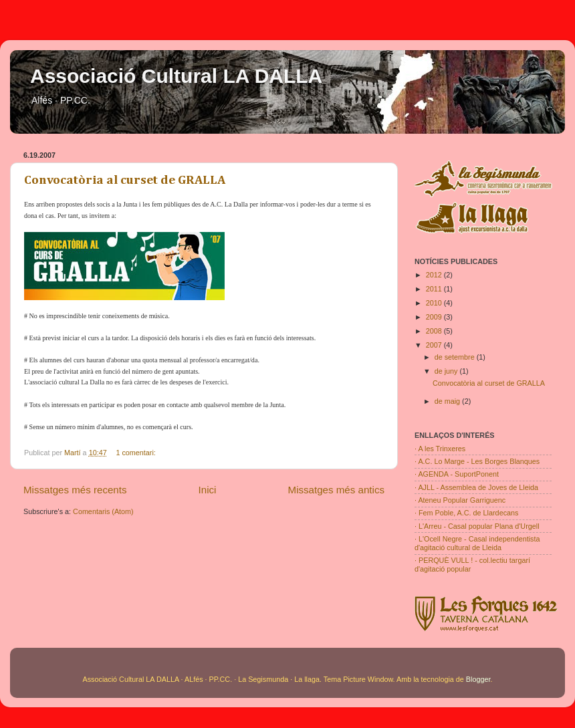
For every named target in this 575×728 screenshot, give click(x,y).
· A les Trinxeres (440, 449)
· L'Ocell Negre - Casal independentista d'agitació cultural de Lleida (477, 543)
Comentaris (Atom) (103, 511)
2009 (435, 317)
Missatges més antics (336, 490)
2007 (435, 345)
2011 (435, 289)
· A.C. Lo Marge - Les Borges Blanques (477, 461)
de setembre (456, 357)
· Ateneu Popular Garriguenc (460, 500)
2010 (435, 303)
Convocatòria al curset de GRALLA (125, 180)
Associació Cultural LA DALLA (176, 76)
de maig (448, 401)
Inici (208, 490)
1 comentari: (136, 453)
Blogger (478, 679)
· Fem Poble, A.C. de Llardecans (466, 513)
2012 (435, 275)
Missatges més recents (75, 490)
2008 (435, 331)
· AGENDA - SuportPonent (457, 474)
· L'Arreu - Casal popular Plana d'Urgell (477, 526)
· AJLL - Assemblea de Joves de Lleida (476, 487)
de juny (447, 371)
